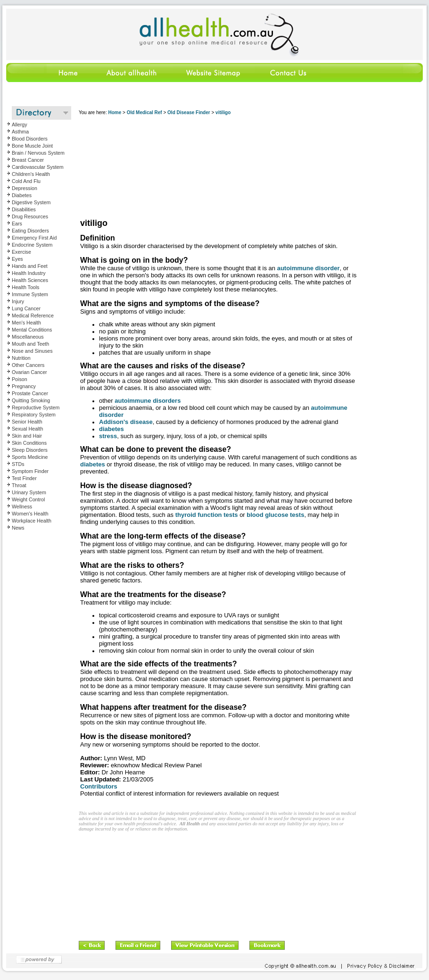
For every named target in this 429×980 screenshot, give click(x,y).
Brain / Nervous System (38, 153)
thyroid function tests (207, 515)
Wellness (22, 507)
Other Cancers (28, 365)
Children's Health (31, 174)
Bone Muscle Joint (32, 146)
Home (115, 112)
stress (108, 436)
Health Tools (25, 287)
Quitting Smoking (31, 400)
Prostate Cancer (30, 393)
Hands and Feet (30, 266)
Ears (17, 224)
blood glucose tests (275, 515)
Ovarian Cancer (29, 372)
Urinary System (29, 492)
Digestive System (31, 202)
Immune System (30, 294)
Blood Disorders (30, 139)
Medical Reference (33, 316)
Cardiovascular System (38, 167)
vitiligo (223, 112)
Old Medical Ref (144, 112)
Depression (25, 188)
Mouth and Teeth (30, 344)
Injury (18, 301)
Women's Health (30, 514)
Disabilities (24, 209)
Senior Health (27, 422)
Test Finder (24, 478)
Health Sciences (30, 280)
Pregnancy (24, 386)
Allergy (20, 125)
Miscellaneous (28, 337)
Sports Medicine (30, 457)
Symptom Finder (30, 471)
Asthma (20, 132)
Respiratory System (34, 415)
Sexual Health (27, 429)
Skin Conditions (29, 443)
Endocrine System (32, 245)
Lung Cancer (26, 308)
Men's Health (26, 323)
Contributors (99, 786)
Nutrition (21, 358)
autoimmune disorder (309, 268)
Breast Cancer (28, 160)
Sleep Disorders (30, 450)
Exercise (21, 252)
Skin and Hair (27, 436)
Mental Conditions (32, 330)
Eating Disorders (30, 231)
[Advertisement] (128, 167)
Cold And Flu (26, 181)
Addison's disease (126, 422)
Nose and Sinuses (32, 351)
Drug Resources (30, 216)
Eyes (17, 259)
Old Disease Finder (189, 112)
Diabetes (22, 195)
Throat (19, 485)
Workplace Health (32, 521)
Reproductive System (36, 407)
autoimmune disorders (148, 401)
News (18, 528)
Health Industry (29, 273)
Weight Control (28, 499)
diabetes (111, 429)
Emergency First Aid (34, 238)
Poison (20, 379)
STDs (18, 464)
